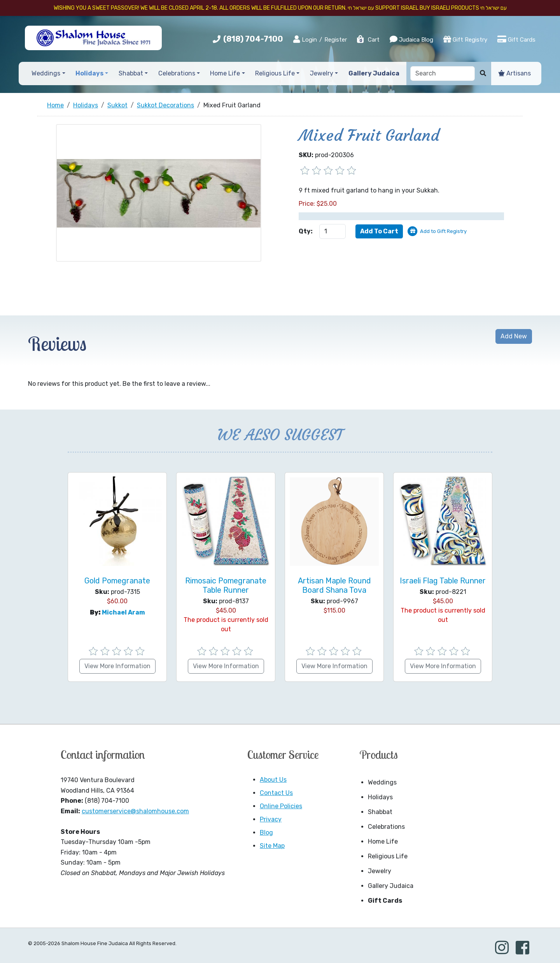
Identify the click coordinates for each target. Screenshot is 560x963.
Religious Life (388, 856)
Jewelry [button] (322, 73)
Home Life (383, 841)
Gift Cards (516, 39)
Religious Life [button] (275, 73)
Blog (266, 833)
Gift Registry (465, 39)
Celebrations (386, 827)
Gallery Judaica (391, 886)
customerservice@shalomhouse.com (135, 811)
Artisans (515, 73)
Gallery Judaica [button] (374, 73)
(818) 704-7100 (253, 39)
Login (305, 39)
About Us (273, 780)
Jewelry (380, 871)
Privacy (271, 819)
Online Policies (281, 806)
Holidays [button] (89, 73)
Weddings (382, 782)
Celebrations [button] (177, 73)
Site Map (272, 846)
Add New (514, 336)
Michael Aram (123, 612)
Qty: (306, 231)
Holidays (380, 797)
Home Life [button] (225, 73)
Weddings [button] (46, 73)
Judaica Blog (411, 39)
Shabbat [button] (131, 73)
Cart (368, 40)
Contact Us (276, 793)
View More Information (117, 666)
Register (336, 40)
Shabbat (380, 812)
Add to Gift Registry (443, 231)
